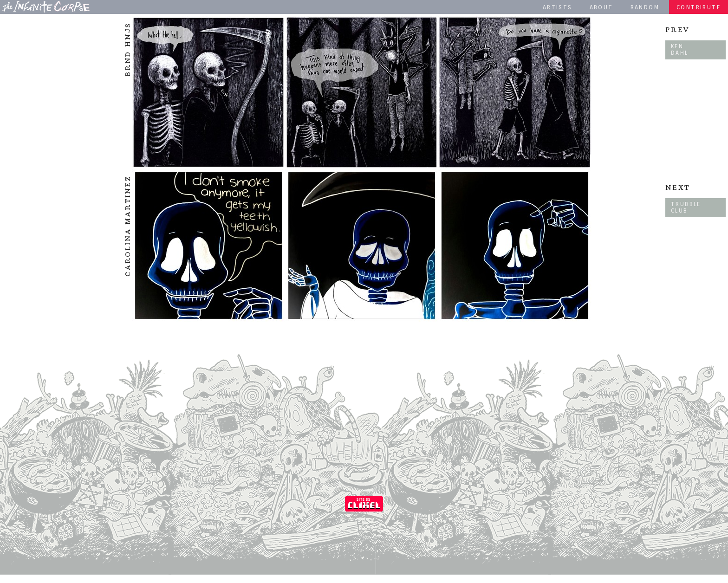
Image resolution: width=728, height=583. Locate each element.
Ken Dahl (680, 49)
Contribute (699, 7)
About (601, 7)
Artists (558, 7)
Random (645, 7)
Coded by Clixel (364, 504)
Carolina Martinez (128, 226)
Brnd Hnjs (128, 49)
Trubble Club (686, 207)
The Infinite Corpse (46, 6)
